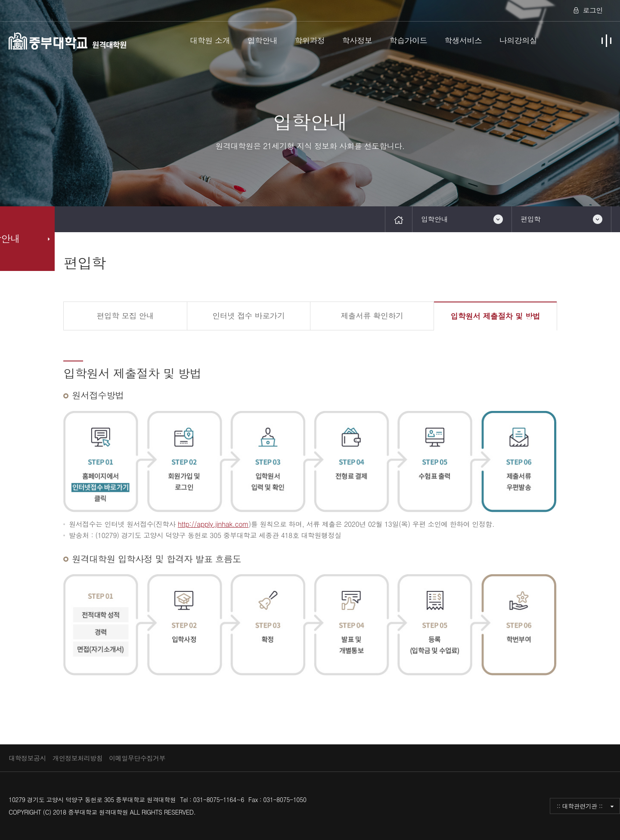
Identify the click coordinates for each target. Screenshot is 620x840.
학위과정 (310, 40)
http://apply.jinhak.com (213, 524)
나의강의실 (518, 40)
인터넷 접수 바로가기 (248, 316)
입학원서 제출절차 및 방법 (495, 316)
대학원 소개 (210, 40)
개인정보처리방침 (77, 758)
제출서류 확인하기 (372, 316)
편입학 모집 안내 (125, 316)
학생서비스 (463, 40)
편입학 (531, 219)
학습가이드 (408, 40)
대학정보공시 (27, 758)
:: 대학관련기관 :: (580, 806)
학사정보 (357, 40)
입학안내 (262, 40)
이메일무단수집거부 (137, 758)
